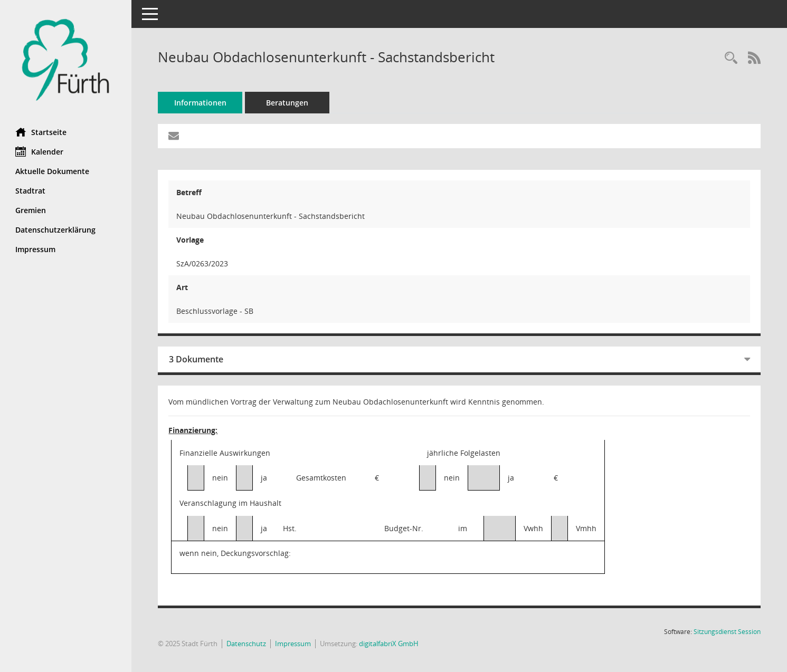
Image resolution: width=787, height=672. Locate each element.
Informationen (201, 103)
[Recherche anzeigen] (731, 58)
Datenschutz (247, 644)
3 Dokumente (197, 359)
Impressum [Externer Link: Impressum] (36, 249)
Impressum (293, 644)
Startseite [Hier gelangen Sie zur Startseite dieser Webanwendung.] (41, 132)
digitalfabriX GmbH (389, 644)
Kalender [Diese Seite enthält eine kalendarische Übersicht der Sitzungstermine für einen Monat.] (40, 151)
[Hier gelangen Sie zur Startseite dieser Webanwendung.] (66, 60)
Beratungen (288, 103)
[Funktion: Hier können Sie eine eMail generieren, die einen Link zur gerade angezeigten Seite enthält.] (174, 136)
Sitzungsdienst (727, 632)
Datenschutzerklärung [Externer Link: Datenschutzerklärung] (56, 230)
